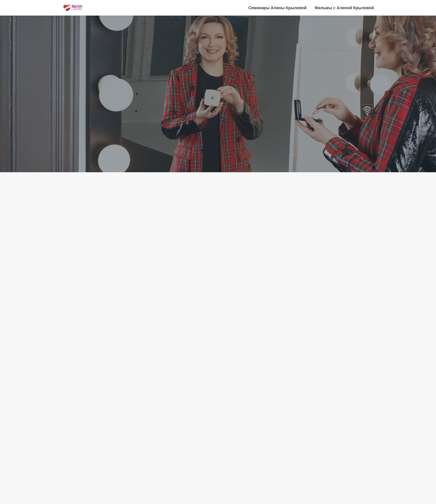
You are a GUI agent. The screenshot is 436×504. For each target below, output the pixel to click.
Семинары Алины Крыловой (277, 8)
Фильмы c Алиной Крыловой (344, 8)
